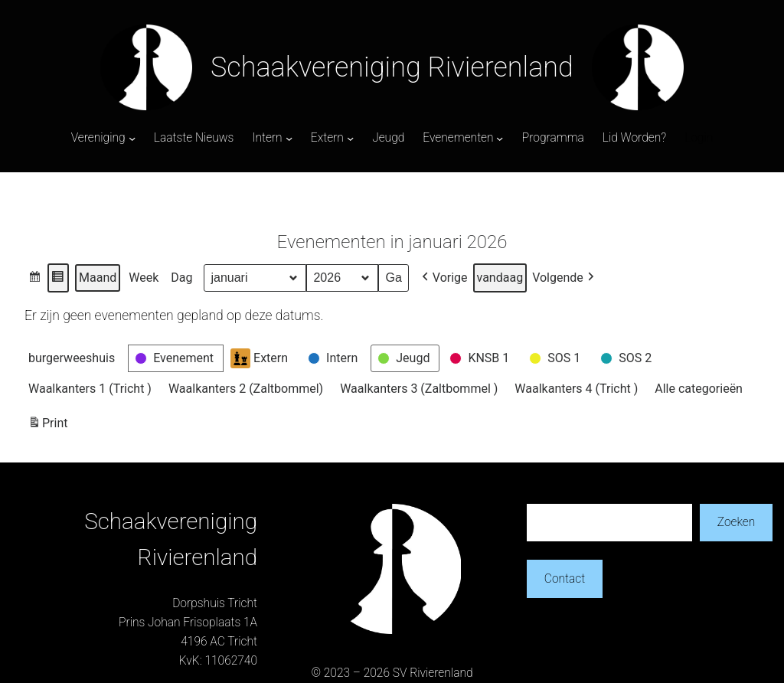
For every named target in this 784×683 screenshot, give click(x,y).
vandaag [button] (500, 278)
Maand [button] (98, 278)
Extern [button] (259, 358)
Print (47, 425)
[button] (35, 278)
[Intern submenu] (289, 138)
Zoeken (737, 522)
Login (699, 138)
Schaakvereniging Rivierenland (392, 67)
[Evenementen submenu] (500, 138)
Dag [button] (181, 278)
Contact (565, 579)
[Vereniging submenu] (132, 138)
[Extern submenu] (350, 138)
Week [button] (144, 278)
